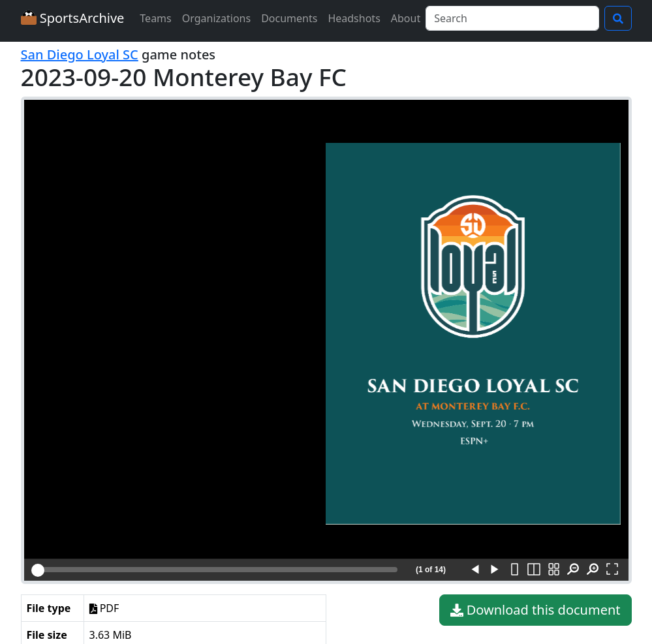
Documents (289, 18)
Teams (155, 18)
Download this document (536, 610)
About (406, 18)
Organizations (216, 18)
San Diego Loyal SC (80, 54)
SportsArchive (73, 18)
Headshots (354, 18)
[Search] (512, 18)
